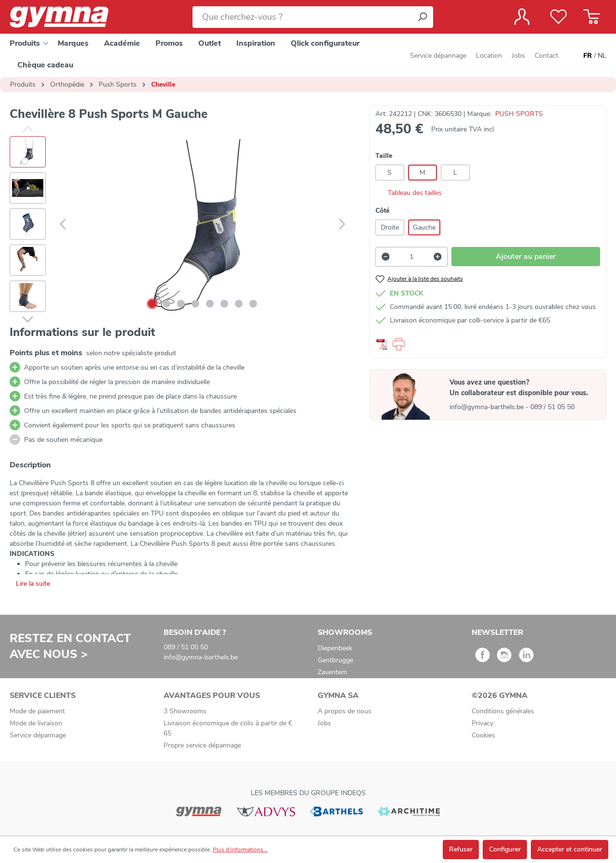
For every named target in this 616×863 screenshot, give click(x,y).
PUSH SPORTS (519, 114)
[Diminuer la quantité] (385, 257)
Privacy (482, 723)
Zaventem (332, 672)
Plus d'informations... (240, 850)
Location (489, 56)
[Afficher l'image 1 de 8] (152, 304)
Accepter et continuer (570, 849)
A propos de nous (345, 711)
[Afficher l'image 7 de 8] (239, 304)
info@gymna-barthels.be (488, 407)
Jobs (518, 56)
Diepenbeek (335, 648)
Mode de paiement (37, 711)
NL (602, 56)
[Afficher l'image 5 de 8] (210, 304)
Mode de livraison (36, 723)
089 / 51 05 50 (552, 407)
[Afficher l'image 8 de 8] (253, 304)
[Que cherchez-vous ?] (302, 17)
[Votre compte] (522, 17)
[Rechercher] (422, 17)
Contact (546, 56)
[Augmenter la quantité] (438, 257)
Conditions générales (503, 711)
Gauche (424, 227)
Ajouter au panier (526, 257)
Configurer (505, 849)
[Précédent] (63, 225)
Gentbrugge (335, 660)
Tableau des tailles (409, 193)
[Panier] (592, 17)
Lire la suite (33, 584)
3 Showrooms (185, 711)
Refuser (461, 849)
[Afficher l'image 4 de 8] (195, 304)
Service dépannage (438, 56)
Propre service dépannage (202, 745)
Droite (390, 227)
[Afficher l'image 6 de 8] (224, 304)
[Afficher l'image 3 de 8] (181, 304)
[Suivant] (342, 225)
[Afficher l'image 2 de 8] (167, 304)
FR (588, 56)
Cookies (483, 735)
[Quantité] (411, 257)
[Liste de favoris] (558, 17)
